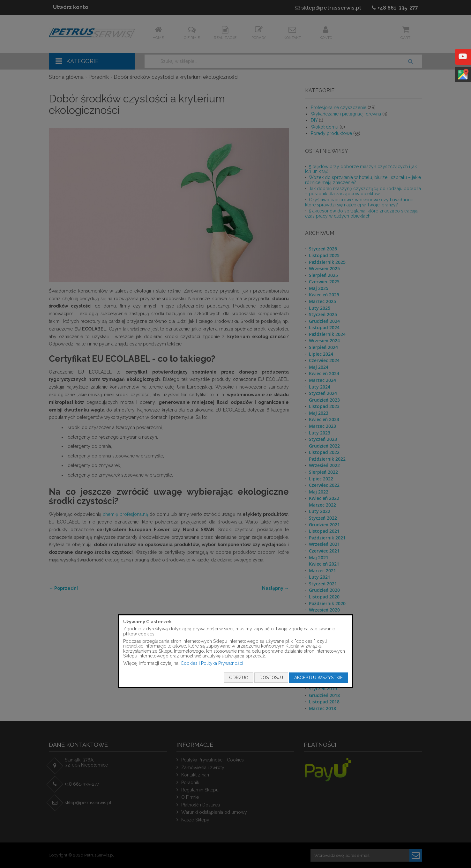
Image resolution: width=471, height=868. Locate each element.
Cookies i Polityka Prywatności (212, 663)
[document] (235, 651)
